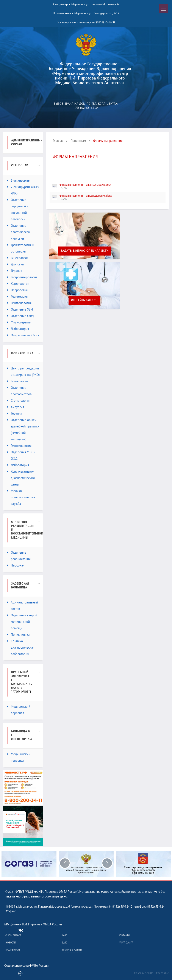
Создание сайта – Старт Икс (152, 973)
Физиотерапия (19, 322)
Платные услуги (72, 950)
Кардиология (18, 284)
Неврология (17, 290)
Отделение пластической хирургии (19, 232)
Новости (11, 943)
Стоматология (19, 400)
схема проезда (82, 907)
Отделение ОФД (21, 316)
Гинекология (18, 258)
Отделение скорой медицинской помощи (22, 622)
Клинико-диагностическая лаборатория (21, 647)
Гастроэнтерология (22, 277)
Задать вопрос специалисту (84, 251)
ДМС (65, 943)
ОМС (65, 936)
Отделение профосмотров (19, 391)
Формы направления (108, 141)
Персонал (16, 565)
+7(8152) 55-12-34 (86, 108)
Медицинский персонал (19, 710)
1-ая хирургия (19, 180)
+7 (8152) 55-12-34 (104, 22)
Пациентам (78, 141)
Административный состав (23, 606)
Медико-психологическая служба (21, 497)
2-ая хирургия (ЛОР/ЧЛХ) (23, 190)
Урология (16, 264)
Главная (58, 141)
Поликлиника (18, 635)
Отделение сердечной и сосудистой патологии (18, 209)
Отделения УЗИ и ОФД (21, 455)
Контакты (124, 936)
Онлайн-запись (84, 301)
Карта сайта (126, 943)
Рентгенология (19, 303)
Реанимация (17, 296)
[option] (86, 864)
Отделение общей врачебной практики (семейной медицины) (23, 430)
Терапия (15, 271)
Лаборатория (18, 329)
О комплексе (13, 936)
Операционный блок (23, 335)
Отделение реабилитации (19, 556)
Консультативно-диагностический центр (21, 478)
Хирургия (16, 407)
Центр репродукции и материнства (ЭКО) (23, 371)
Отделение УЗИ (20, 309)
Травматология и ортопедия (21, 248)
